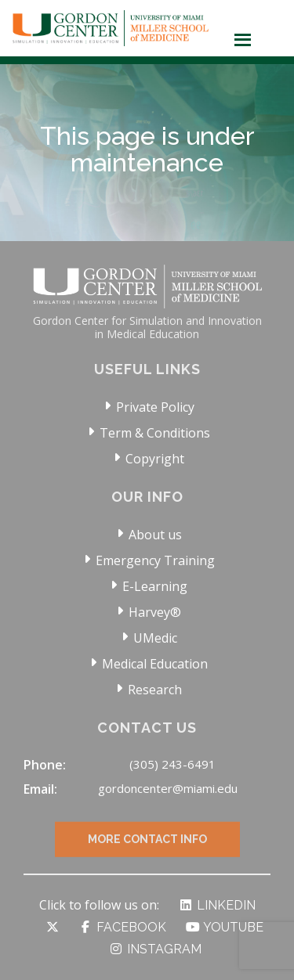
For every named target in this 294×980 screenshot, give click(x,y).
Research (155, 690)
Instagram (155, 949)
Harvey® (155, 612)
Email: (40, 789)
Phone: (45, 765)
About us (155, 535)
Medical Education (155, 664)
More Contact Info (147, 850)
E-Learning (155, 586)
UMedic (155, 638)
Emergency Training (155, 560)
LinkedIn (217, 905)
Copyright (155, 459)
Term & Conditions (155, 433)
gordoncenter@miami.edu (168, 788)
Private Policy (155, 407)
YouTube (224, 927)
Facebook (122, 927)
